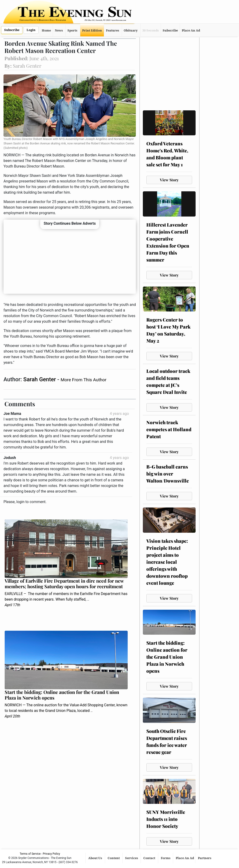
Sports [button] (72, 30)
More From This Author (84, 380)
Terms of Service (30, 854)
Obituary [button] (131, 30)
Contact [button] (150, 858)
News (59, 30)
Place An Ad (191, 30)
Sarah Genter (40, 379)
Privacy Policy (51, 854)
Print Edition (92, 30)
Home (46, 30)
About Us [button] (95, 858)
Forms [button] (166, 858)
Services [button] (132, 858)
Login (31, 30)
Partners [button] (205, 858)
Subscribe (12, 30)
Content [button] (114, 858)
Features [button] (112, 30)
